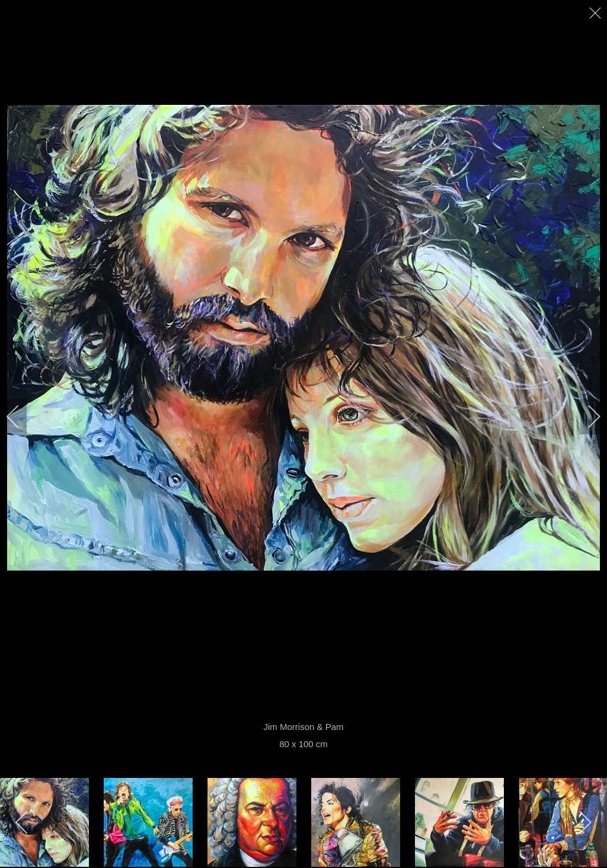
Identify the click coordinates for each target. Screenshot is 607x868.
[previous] (21, 417)
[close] (596, 13)
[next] (586, 417)
